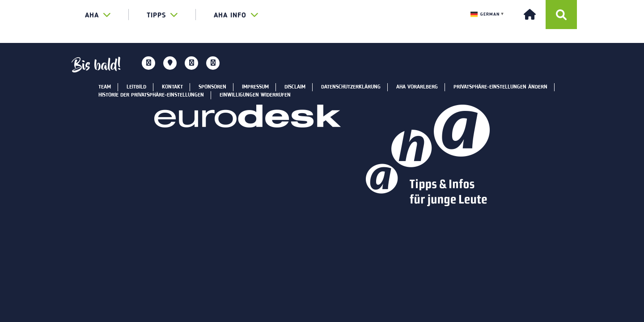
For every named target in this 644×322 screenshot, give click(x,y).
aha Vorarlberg (417, 87)
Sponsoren (212, 87)
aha (98, 15)
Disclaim (295, 87)
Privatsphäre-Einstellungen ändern (500, 87)
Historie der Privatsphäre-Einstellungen (151, 95)
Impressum (255, 87)
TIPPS (162, 15)
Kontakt (172, 87)
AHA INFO (236, 15)
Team (105, 87)
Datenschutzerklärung (351, 87)
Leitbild (136, 87)
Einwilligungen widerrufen (255, 95)
